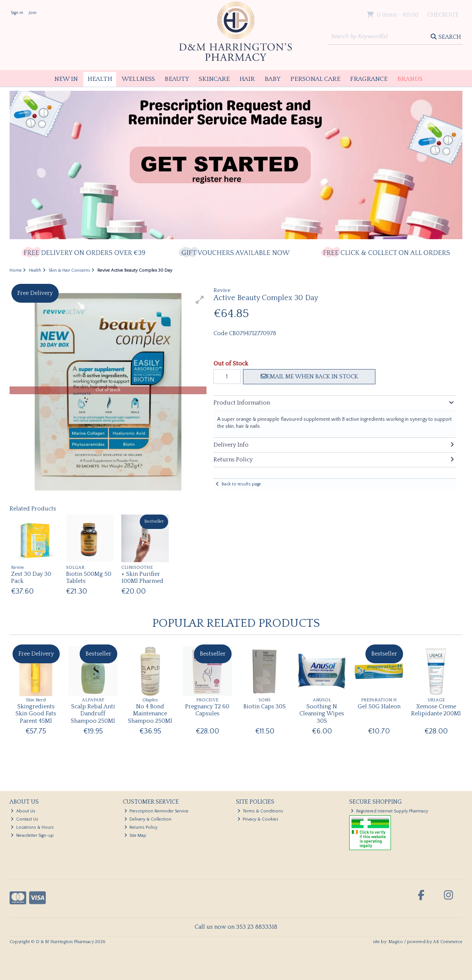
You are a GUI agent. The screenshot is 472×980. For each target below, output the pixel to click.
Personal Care (315, 79)
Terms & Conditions (261, 811)
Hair (247, 79)
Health (100, 79)
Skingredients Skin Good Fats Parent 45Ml (36, 713)
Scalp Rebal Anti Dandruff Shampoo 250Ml (93, 713)
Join (33, 13)
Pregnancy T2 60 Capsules (207, 710)
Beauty (177, 79)
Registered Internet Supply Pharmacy (389, 811)
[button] (200, 300)
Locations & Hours (32, 827)
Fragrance (369, 79)
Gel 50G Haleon (379, 706)
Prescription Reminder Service (157, 811)
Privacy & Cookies (258, 819)
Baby (273, 79)
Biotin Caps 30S (265, 706)
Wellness (138, 79)
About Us (23, 811)
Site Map (136, 835)
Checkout (443, 15)
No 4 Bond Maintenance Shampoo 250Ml (150, 713)
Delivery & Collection (148, 819)
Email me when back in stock (309, 376)
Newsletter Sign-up (32, 835)
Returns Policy (141, 827)
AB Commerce (448, 942)
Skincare (214, 79)
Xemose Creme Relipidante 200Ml (436, 710)
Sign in (17, 13)
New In (66, 79)
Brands (410, 79)
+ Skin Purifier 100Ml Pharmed (142, 577)
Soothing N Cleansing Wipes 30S (322, 713)
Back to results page (241, 484)
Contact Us (25, 819)
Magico (396, 942)
